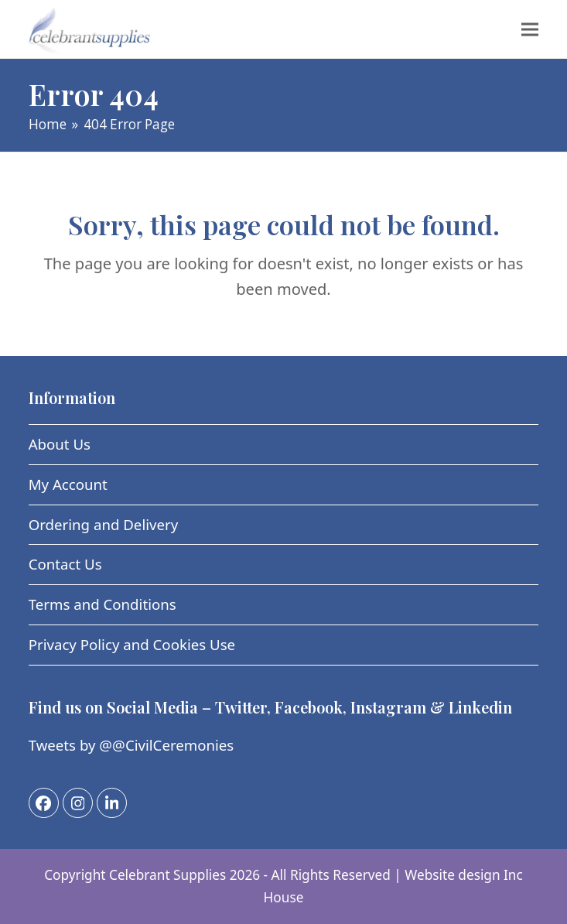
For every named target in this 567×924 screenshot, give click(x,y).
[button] (530, 29)
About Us (60, 444)
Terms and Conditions (102, 604)
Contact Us (65, 564)
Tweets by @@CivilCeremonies (132, 745)
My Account (68, 484)
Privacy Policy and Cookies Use (132, 644)
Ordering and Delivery (104, 524)
